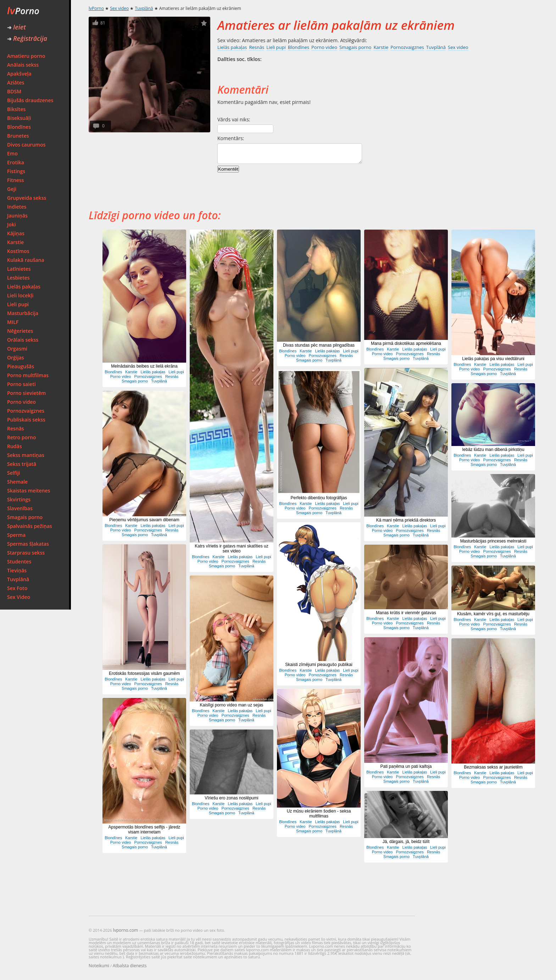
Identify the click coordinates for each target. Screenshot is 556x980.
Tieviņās (17, 570)
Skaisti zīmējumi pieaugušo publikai (319, 665)
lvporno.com (126, 930)
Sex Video (19, 597)
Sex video (119, 8)
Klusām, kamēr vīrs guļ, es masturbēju (493, 614)
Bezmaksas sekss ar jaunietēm (493, 767)
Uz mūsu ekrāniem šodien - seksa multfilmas (319, 814)
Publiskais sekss (26, 420)
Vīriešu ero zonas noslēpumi (231, 798)
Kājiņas (16, 233)
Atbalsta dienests (130, 966)
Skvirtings (19, 499)
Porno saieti (21, 384)
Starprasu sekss (26, 553)
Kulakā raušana (26, 260)
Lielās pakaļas (24, 287)
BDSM (14, 91)
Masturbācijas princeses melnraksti (493, 541)
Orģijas (16, 357)
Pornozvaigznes (26, 411)
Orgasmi (17, 349)
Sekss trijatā (22, 464)
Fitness (16, 180)
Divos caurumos (26, 145)
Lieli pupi (18, 304)
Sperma (16, 535)
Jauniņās (17, 216)
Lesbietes (18, 278)
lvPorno (96, 8)
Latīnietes (19, 269)
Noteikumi (99, 966)
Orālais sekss (23, 340)
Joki (12, 224)
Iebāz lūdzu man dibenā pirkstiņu (493, 450)
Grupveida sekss (27, 198)
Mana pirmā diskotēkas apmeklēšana (406, 343)
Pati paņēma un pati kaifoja (406, 766)
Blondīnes (19, 127)
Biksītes (16, 109)
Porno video (21, 402)
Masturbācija (23, 313)
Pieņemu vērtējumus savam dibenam (144, 520)
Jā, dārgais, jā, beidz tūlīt (406, 842)
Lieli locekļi (20, 295)
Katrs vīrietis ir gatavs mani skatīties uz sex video (231, 549)
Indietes (17, 207)
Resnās (16, 428)
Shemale (17, 482)
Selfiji (13, 473)
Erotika (16, 162)
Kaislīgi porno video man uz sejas (232, 705)
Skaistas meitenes (29, 491)
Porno (23, 11)
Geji (12, 189)
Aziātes (16, 82)
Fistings (16, 171)
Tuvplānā (18, 579)
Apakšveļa (19, 74)
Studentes (19, 561)
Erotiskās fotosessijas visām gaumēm (144, 673)
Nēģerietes (20, 331)
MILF (13, 322)
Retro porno (22, 437)
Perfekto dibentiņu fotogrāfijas (319, 498)
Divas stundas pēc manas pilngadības (319, 345)
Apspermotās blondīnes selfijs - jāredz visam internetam (144, 830)
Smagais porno (25, 517)
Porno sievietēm (26, 393)
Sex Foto (17, 588)
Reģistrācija (27, 38)
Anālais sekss (23, 65)
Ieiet (16, 27)
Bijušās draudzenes (30, 100)
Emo (12, 153)
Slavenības (20, 508)
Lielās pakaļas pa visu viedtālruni (493, 359)
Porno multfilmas (28, 375)
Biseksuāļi (19, 118)
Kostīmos (18, 251)
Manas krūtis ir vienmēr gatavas (406, 613)
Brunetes (18, 136)
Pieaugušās (21, 366)
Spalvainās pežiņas (30, 526)
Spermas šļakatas (28, 544)
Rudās (15, 446)
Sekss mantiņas (26, 455)
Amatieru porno (26, 56)
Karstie (15, 242)
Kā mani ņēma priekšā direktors (406, 520)
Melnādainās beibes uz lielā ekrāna (144, 366)
